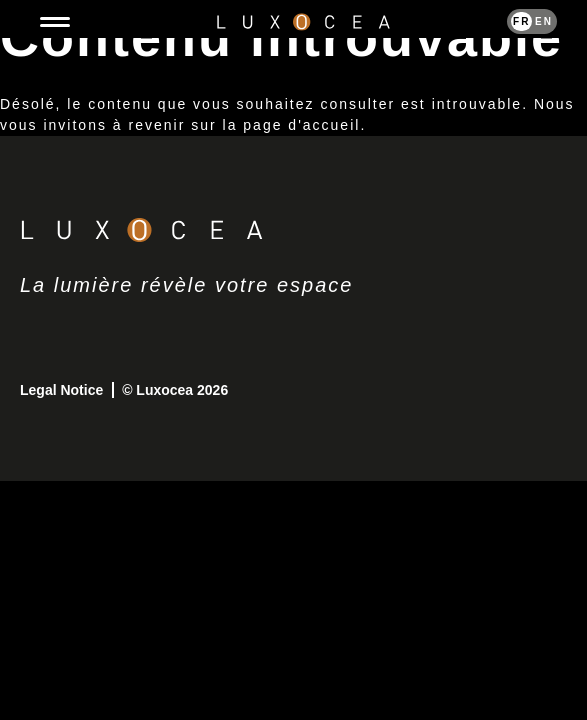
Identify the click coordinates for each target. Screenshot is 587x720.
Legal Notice (63, 390)
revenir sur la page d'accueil (245, 125)
